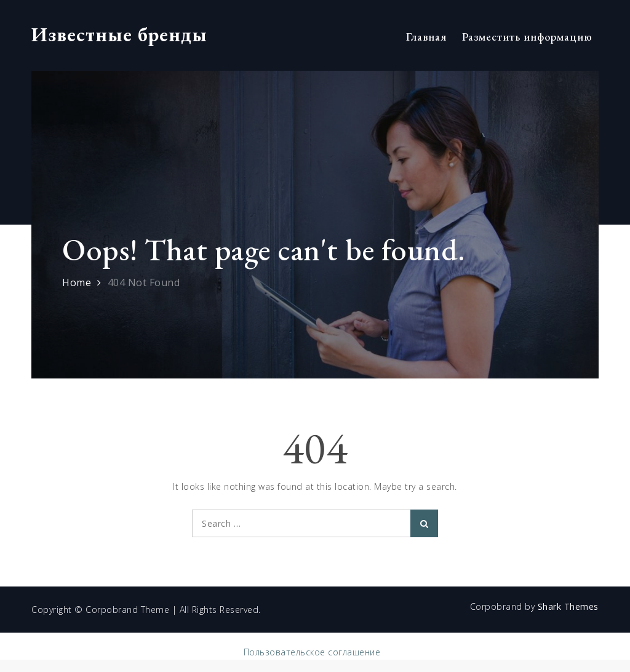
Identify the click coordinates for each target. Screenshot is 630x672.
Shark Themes (568, 606)
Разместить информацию (527, 37)
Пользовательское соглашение (312, 652)
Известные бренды (119, 34)
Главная (426, 37)
